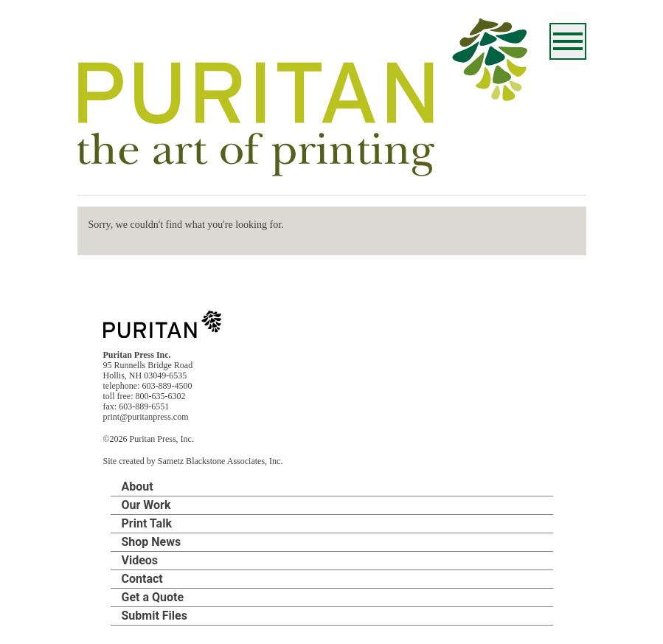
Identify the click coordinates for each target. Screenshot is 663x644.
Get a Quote (153, 597)
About (138, 487)
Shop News (152, 542)
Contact (142, 579)
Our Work (146, 505)
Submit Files (155, 616)
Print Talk (147, 523)
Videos (140, 560)
